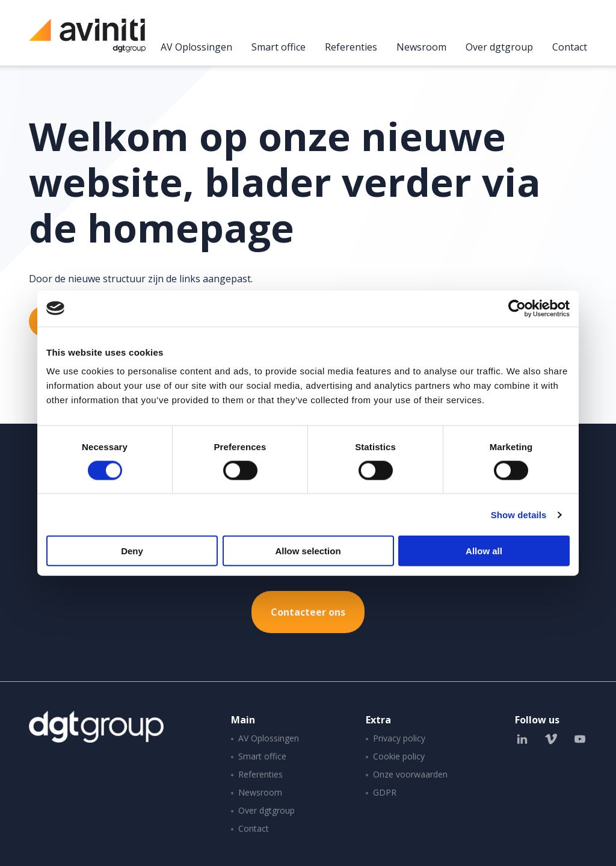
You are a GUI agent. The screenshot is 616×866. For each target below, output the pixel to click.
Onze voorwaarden (410, 774)
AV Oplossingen (196, 48)
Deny (132, 551)
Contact (570, 48)
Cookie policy (399, 756)
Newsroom (421, 48)
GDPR (385, 792)
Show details (519, 514)
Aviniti (87, 42)
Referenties (351, 48)
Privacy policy (399, 738)
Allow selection (308, 551)
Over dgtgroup (499, 48)
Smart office (279, 48)
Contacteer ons (308, 612)
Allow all (484, 551)
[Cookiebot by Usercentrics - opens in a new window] (517, 308)
